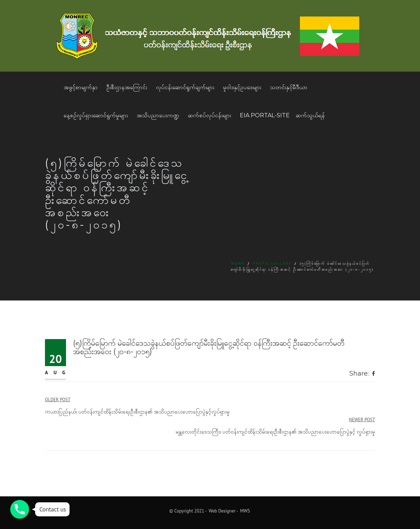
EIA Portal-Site (265, 115)
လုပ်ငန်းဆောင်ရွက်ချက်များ (185, 87)
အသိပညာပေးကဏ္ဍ (158, 115)
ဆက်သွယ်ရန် (310, 115)
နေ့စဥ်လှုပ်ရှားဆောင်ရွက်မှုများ (96, 115)
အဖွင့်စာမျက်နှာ (81, 87)
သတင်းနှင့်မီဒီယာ (289, 87)
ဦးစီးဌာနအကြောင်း (127, 87)
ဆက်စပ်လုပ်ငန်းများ (209, 115)
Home (238, 263)
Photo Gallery (272, 263)
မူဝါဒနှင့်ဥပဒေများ (242, 87)
